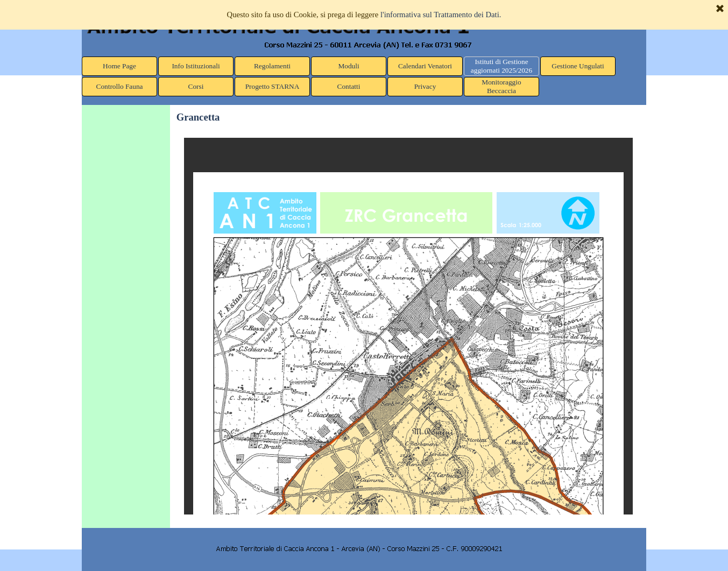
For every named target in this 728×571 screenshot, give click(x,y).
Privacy (425, 86)
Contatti (349, 86)
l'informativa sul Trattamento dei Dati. (441, 15)
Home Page (119, 66)
